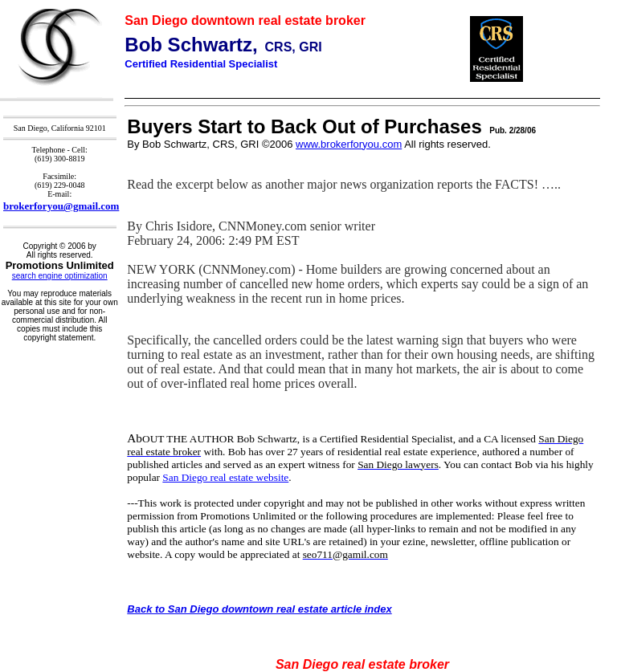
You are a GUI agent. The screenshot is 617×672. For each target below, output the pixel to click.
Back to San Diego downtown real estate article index (259, 609)
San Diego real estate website (225, 477)
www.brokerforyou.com (349, 144)
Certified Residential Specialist (201, 64)
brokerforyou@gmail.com (61, 206)
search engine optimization (60, 276)
